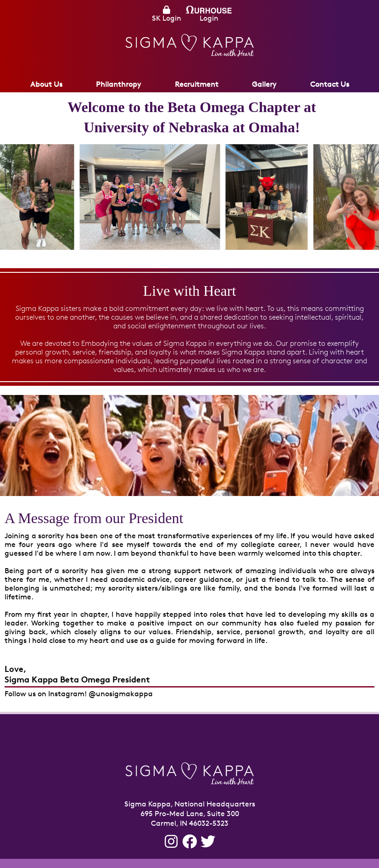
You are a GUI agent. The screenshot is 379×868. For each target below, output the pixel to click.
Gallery (264, 84)
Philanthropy (118, 84)
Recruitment (197, 84)
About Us (46, 84)
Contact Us (330, 84)
